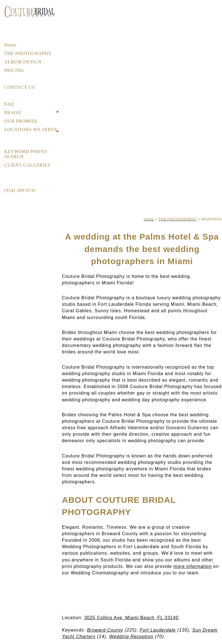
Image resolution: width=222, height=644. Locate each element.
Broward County (105, 630)
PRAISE (13, 113)
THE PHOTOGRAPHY (28, 53)
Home (10, 45)
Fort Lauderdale (158, 630)
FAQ (9, 104)
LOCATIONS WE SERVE (31, 130)
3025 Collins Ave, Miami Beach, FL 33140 (131, 618)
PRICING (14, 70)
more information (192, 566)
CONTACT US (19, 87)
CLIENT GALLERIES (27, 165)
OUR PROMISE (21, 121)
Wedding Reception (131, 637)
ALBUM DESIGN (23, 62)
